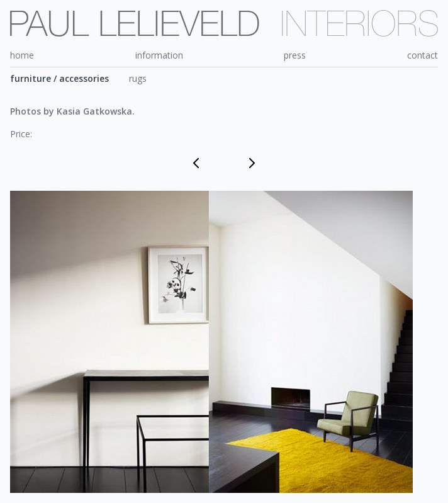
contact (423, 55)
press (295, 55)
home (22, 55)
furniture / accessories (59, 78)
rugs (138, 78)
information (159, 55)
